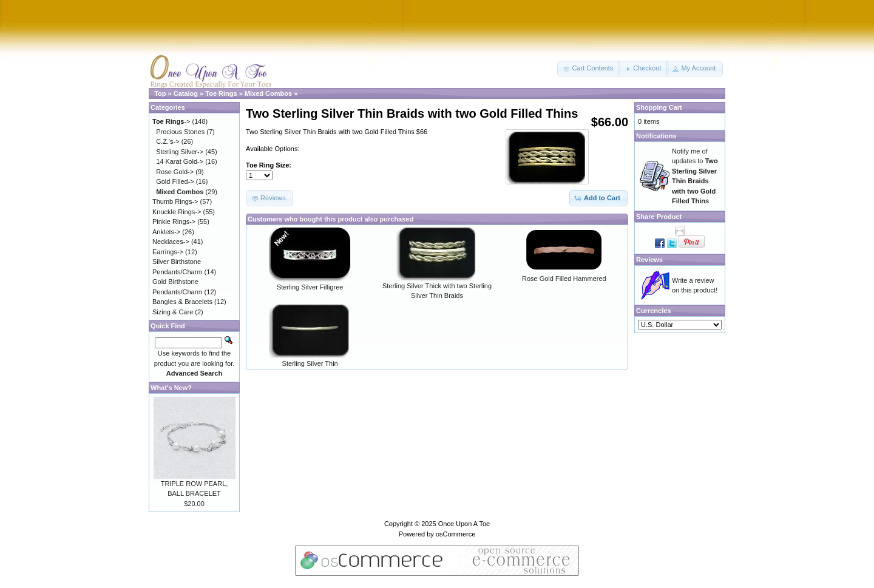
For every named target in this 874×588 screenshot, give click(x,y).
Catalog (186, 93)
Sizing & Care (173, 312)
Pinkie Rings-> (174, 221)
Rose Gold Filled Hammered (564, 279)
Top (160, 93)
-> (171, 121)
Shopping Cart (659, 107)
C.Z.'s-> (168, 141)
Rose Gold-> (175, 172)
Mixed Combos (268, 93)
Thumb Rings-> (175, 201)
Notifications (656, 136)
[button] (589, 69)
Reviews (649, 260)
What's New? (171, 388)
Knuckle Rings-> (177, 212)
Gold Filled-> (175, 181)
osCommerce (456, 534)
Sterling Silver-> (180, 152)
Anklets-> (166, 232)
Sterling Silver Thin (310, 363)
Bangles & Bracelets (182, 302)
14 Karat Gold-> (180, 161)
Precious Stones (180, 132)
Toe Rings (221, 93)
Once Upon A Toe (464, 524)
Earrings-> (168, 252)
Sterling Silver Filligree (310, 287)
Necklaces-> (171, 242)
